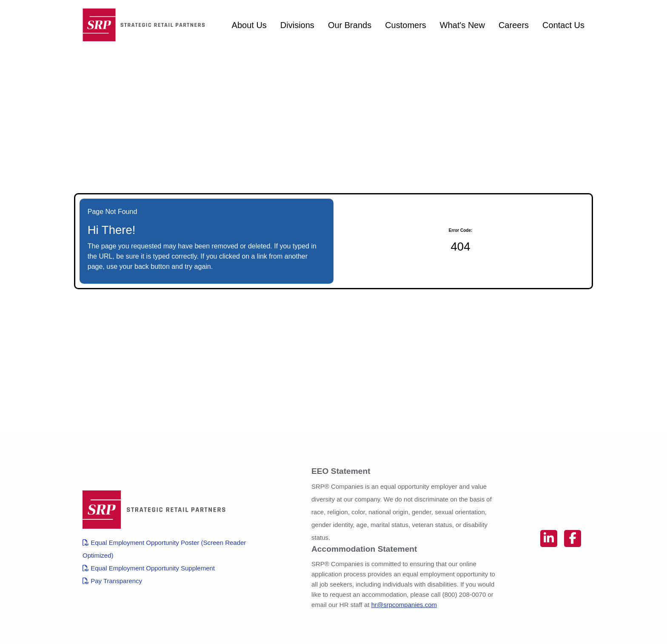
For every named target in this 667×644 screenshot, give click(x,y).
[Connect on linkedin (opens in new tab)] (549, 539)
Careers (514, 25)
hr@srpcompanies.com (404, 605)
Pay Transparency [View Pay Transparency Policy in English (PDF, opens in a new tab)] (112, 581)
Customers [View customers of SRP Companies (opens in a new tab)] (406, 25)
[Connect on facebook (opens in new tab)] (573, 539)
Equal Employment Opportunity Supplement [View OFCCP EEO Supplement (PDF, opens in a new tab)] (149, 568)
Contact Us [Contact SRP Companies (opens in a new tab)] (563, 25)
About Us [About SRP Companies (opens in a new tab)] (249, 25)
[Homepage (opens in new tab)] (146, 25)
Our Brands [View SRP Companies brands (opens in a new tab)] (350, 25)
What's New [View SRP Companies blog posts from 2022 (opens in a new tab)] (462, 25)
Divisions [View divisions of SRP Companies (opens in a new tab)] (297, 25)
